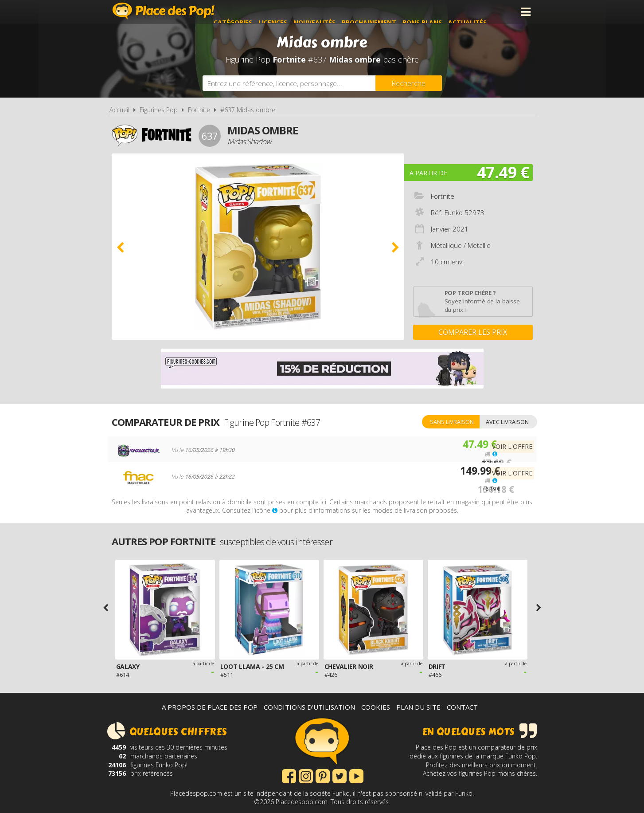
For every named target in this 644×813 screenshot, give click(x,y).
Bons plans (443, 12)
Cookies (376, 707)
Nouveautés (335, 12)
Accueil (119, 110)
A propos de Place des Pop (210, 707)
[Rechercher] (409, 83)
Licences (294, 12)
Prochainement (390, 12)
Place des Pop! (164, 11)
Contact (462, 707)
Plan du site (418, 707)
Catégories (254, 12)
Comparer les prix (473, 332)
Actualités (488, 12)
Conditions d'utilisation (309, 707)
